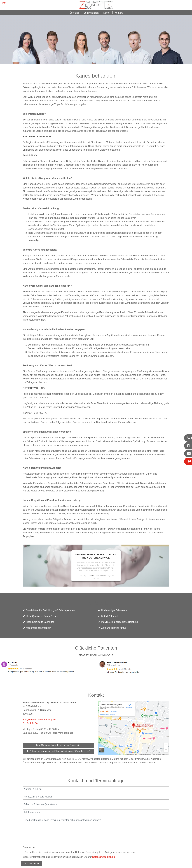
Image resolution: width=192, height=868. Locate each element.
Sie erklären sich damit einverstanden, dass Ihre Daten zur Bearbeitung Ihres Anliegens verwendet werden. (79, 852)
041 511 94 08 (30, 723)
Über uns (74, 13)
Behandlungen (91, 13)
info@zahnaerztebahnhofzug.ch (39, 720)
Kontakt (119, 13)
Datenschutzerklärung (104, 857)
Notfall (107, 13)
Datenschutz (30, 847)
